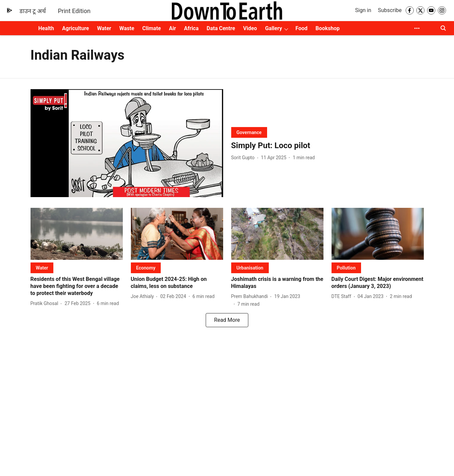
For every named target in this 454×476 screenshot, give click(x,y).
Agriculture (75, 28)
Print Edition (74, 11)
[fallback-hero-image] (127, 143)
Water (104, 28)
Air (172, 28)
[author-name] (244, 158)
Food (302, 28)
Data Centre (221, 28)
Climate (152, 28)
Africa (191, 28)
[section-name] (249, 132)
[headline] (327, 146)
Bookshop (327, 28)
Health (46, 28)
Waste (127, 28)
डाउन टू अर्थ (33, 11)
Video (250, 28)
